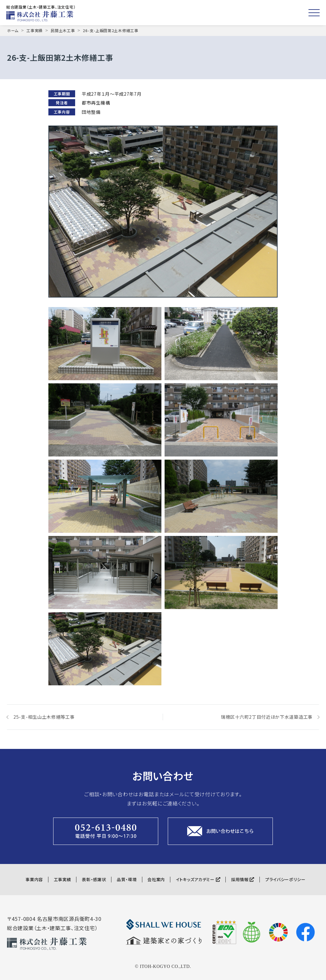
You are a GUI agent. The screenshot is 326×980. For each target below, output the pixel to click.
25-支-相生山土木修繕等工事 (44, 717)
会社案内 (156, 880)
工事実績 (63, 880)
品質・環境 (127, 880)
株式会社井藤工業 (41, 16)
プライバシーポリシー (285, 880)
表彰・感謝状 (94, 880)
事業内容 (34, 880)
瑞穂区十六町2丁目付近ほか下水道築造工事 (267, 717)
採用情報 (243, 880)
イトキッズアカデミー (198, 880)
